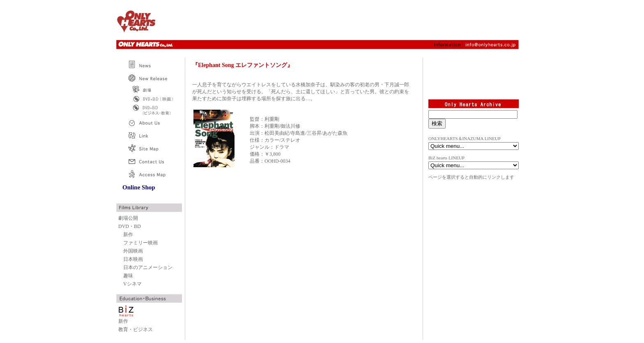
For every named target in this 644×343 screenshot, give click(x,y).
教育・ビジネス (136, 329)
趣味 (128, 276)
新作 (128, 235)
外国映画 (133, 251)
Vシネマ (132, 284)
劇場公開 (128, 218)
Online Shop (139, 187)
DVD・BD (130, 226)
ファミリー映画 (140, 243)
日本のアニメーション (148, 267)
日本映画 (133, 259)
